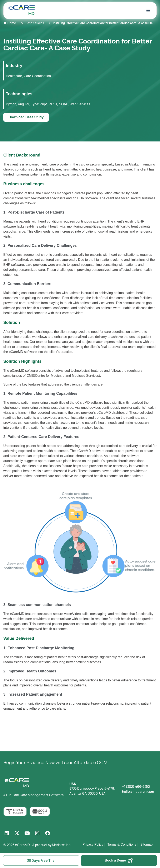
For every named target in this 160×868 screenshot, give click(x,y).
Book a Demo (119, 861)
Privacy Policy (93, 844)
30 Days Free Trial (41, 860)
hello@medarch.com (138, 792)
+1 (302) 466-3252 (136, 787)
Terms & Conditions (122, 844)
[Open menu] (148, 10)
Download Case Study (26, 117)
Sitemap (147, 844)
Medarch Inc (61, 845)
